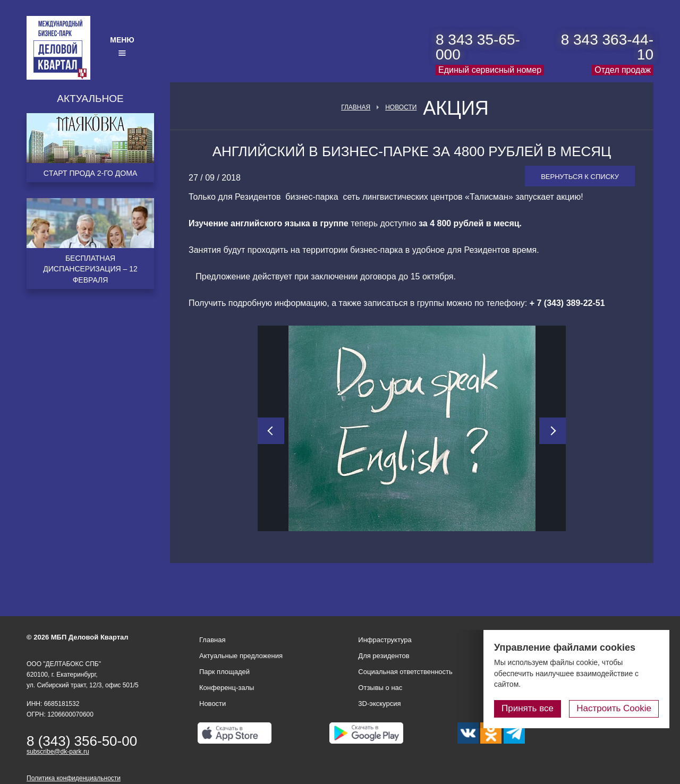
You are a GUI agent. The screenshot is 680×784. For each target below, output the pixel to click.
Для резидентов (384, 656)
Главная (356, 107)
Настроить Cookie (614, 708)
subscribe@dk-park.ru (58, 752)
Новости (401, 107)
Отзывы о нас (380, 688)
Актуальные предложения (241, 656)
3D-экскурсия (379, 704)
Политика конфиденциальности (74, 778)
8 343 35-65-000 (478, 47)
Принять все (528, 708)
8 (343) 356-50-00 (82, 741)
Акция (456, 108)
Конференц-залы (227, 688)
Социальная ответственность (405, 672)
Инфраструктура (385, 640)
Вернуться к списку (580, 177)
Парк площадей (224, 672)
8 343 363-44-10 (607, 47)
